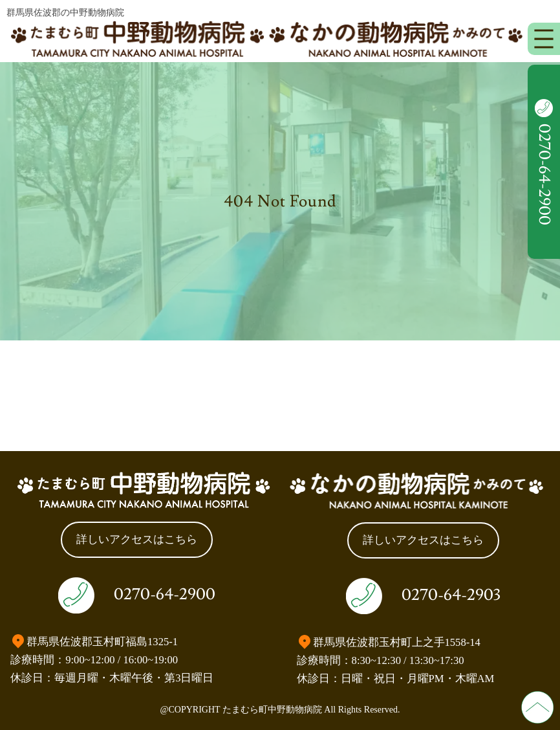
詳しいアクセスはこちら (137, 539)
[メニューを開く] (544, 39)
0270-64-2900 (165, 594)
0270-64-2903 (451, 595)
